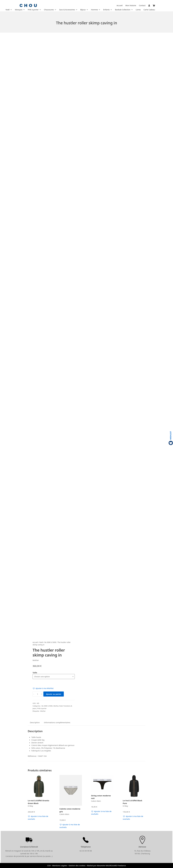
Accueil (35, 642)
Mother (56, 706)
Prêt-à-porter (42, 708)
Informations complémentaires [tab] (57, 722)
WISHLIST (171, 435)
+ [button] (41, 694)
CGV (49, 865)
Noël (41, 642)
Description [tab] (35, 722)
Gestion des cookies (77, 865)
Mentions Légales (60, 865)
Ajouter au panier (54, 694)
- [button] (34, 694)
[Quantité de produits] (38, 694)
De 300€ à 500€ (50, 642)
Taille (35, 673)
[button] (43, 688)
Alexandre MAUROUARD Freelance (111, 865)
